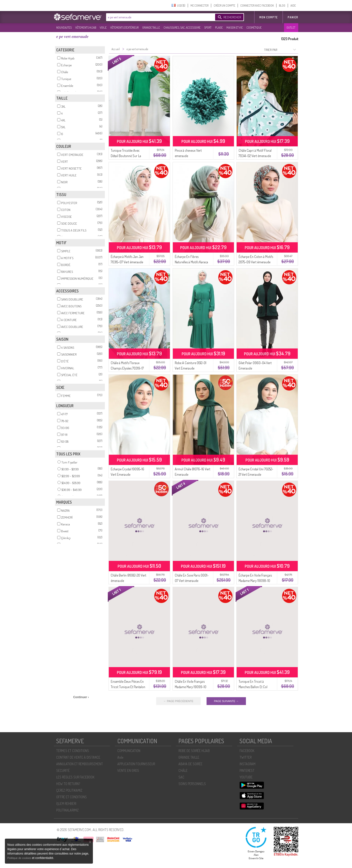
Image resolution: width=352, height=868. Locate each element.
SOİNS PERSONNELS (192, 784)
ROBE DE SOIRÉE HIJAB (194, 751)
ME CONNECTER (199, 6)
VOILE (103, 28)
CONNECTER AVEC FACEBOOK (257, 6)
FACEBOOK (247, 751)
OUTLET (291, 28)
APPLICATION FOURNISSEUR (136, 764)
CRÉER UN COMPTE (224, 6)
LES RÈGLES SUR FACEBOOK (75, 777)
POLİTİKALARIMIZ (67, 810)
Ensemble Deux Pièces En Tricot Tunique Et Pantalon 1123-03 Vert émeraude (128, 687)
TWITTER (246, 757)
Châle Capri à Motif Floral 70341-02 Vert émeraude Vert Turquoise (255, 156)
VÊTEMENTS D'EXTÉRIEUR (124, 28)
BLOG (282, 6)
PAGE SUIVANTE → (226, 701)
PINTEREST (247, 770)
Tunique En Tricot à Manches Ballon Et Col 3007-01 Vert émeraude (254, 687)
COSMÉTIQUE (254, 28)
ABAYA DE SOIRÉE (190, 764)
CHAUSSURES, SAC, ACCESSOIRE (182, 28)
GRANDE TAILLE (151, 28)
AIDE (293, 6)
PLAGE (219, 28)
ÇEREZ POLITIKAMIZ (69, 790)
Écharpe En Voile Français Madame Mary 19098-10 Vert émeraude (255, 581)
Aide (120, 757)
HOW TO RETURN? (68, 784)
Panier (293, 17)
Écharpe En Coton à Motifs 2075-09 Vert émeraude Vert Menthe (256, 262)
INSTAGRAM (247, 764)
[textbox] (159, 17)
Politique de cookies (20, 858)
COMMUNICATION (129, 751)
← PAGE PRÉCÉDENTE (178, 701)
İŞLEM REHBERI (66, 804)
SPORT (208, 28)
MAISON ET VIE (235, 28)
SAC (181, 777)
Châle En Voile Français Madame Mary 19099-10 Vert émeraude (191, 687)
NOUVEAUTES (64, 28)
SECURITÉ (63, 770)
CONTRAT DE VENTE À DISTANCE (78, 757)
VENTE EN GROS (128, 770)
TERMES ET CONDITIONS (73, 751)
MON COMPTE (269, 17)
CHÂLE (183, 770)
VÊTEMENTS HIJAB (86, 28)
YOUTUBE (246, 777)
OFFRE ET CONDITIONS (71, 797)
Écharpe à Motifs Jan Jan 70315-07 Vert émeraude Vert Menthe (127, 262)
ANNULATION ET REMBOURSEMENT (80, 764)
